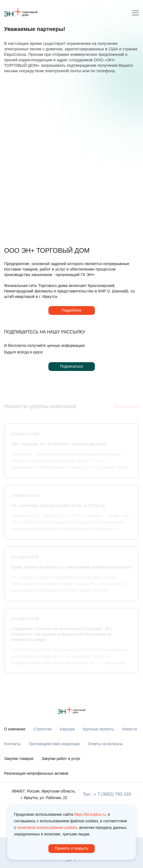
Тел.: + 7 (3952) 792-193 (107, 794)
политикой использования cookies (47, 828)
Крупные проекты (98, 729)
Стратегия (42, 729)
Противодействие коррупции (54, 744)
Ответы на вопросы (105, 744)
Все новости (126, 407)
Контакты (12, 744)
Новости (129, 729)
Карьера (67, 729)
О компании (15, 729)
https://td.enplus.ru (90, 814)
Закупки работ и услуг (61, 759)
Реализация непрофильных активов (36, 773)
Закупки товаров (19, 759)
